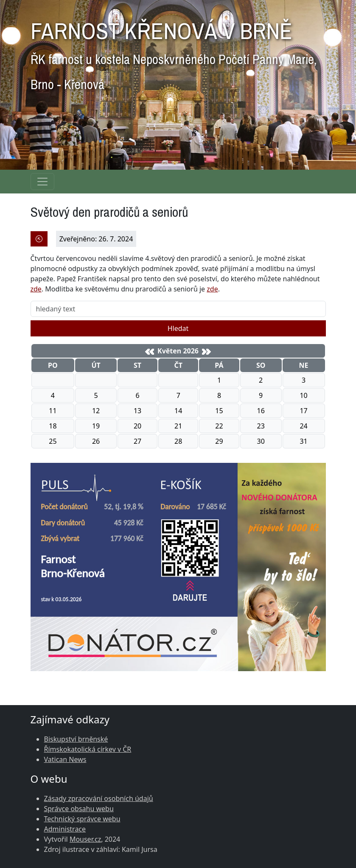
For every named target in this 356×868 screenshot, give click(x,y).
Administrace (65, 829)
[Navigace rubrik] (42, 182)
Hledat (178, 328)
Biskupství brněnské (76, 739)
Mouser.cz (85, 839)
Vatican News (65, 759)
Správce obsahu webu (79, 809)
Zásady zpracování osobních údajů (99, 798)
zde (36, 289)
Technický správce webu (82, 819)
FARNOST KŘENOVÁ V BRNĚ (174, 52)
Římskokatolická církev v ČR (88, 749)
